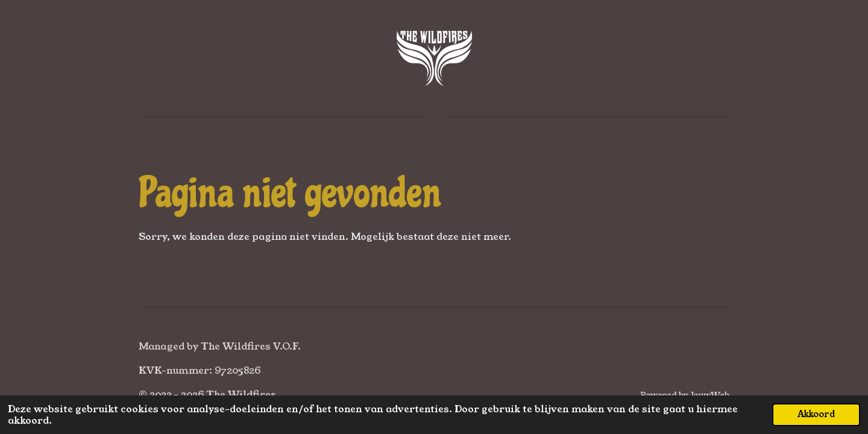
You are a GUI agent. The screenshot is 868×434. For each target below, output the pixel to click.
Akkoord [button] (816, 414)
